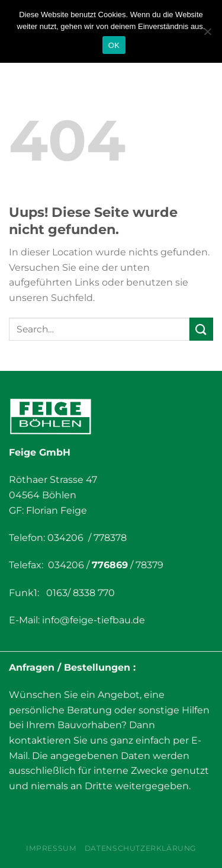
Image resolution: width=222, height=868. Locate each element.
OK (114, 45)
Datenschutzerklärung (140, 848)
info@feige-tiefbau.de (94, 620)
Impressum (52, 848)
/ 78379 (146, 565)
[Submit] (201, 329)
